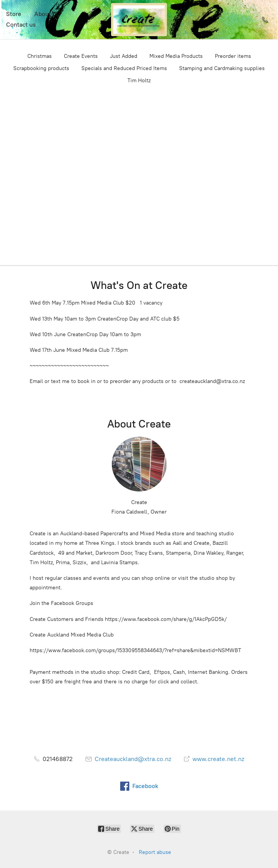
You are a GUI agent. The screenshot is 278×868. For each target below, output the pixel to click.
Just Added (124, 56)
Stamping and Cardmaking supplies (222, 68)
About (43, 14)
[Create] (139, 20)
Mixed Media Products (176, 56)
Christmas (40, 56)
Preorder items (233, 56)
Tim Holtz (139, 81)
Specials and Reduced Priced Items (124, 68)
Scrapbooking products (41, 68)
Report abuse (155, 852)
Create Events (81, 56)
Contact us (21, 25)
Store (14, 14)
